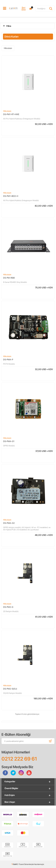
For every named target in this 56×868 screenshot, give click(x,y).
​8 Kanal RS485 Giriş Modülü (15, 282)
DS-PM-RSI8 (9, 278)
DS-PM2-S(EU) (10, 689)
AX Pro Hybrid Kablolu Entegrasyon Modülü (21, 200)
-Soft (14, 864)
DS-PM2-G (8, 607)
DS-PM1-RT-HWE (11, 114)
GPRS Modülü (9, 446)
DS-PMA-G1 (9, 441)
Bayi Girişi (24, 8)
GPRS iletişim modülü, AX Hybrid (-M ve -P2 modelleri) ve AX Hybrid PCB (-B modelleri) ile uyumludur (27, 529)
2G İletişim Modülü (11, 611)
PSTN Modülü (9, 364)
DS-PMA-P (8, 360)
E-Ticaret (20, 864)
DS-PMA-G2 (9, 523)
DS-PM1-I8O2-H (11, 196)
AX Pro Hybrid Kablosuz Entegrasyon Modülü (22, 119)
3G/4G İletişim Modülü (12, 693)
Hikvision (8, 48)
